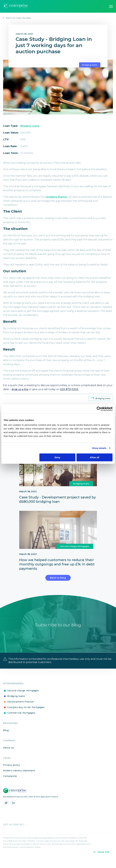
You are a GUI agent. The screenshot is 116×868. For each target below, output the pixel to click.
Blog (6, 738)
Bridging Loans (30, 126)
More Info (104, 859)
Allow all (94, 457)
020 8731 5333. (69, 389)
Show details (99, 448)
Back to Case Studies (18, 18)
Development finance (19, 709)
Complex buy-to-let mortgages (24, 715)
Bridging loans (90, 65)
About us (9, 755)
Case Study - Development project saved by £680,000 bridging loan (58, 503)
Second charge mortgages (75, 554)
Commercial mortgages (20, 720)
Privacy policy (12, 772)
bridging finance (57, 197)
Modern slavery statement (19, 778)
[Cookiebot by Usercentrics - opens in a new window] (99, 409)
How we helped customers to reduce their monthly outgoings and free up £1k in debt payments (57, 572)
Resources (10, 730)
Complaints (10, 784)
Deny (57, 457)
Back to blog (58, 585)
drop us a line (20, 389)
